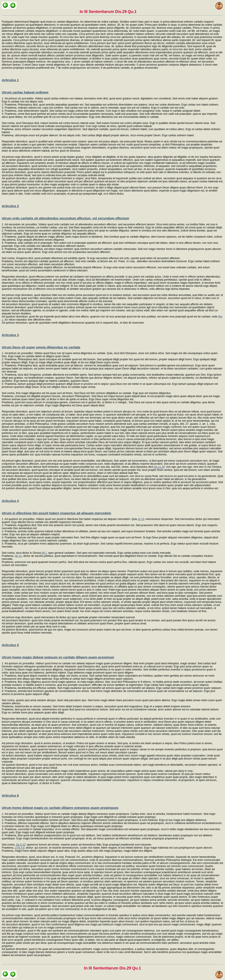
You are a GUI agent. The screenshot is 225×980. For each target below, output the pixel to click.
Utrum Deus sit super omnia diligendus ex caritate (41, 347)
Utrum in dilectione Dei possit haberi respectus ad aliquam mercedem (56, 513)
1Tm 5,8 (20, 848)
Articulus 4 (10, 501)
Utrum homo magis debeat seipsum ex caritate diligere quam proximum (58, 657)
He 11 (18, 556)
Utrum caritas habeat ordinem (25, 92)
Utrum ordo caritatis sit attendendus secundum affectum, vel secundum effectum (65, 218)
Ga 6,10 (21, 845)
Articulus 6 (10, 795)
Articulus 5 (10, 645)
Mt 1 (44, 553)
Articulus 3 (10, 335)
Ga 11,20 (159, 467)
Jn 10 (141, 519)
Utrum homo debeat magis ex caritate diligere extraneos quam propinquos (60, 808)
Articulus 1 (10, 80)
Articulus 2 (10, 206)
